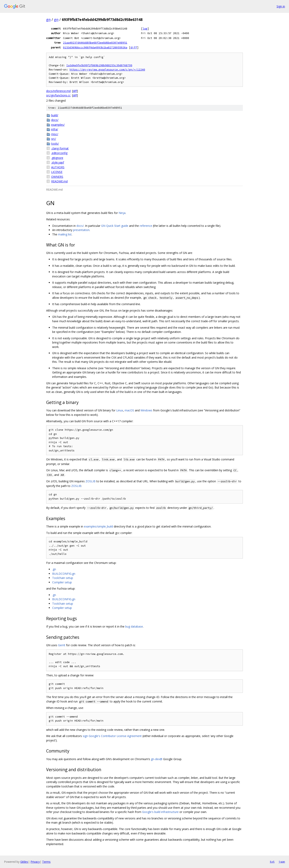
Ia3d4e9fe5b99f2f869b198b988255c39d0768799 (99, 65)
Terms (46, 862)
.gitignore (57, 158)
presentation (81, 230)
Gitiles (24, 862)
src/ (54, 139)
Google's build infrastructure (160, 812)
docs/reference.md (58, 91)
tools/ (55, 144)
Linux (120, 410)
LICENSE (57, 172)
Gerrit (62, 645)
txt (272, 862)
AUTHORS (58, 167)
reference (146, 226)
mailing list (65, 234)
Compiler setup (62, 582)
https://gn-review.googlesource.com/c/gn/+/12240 (107, 70)
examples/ (58, 125)
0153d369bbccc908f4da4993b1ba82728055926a (95, 47)
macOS (129, 410)
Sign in (281, 6)
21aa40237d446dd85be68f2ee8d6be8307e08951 (95, 43)
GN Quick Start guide (115, 226)
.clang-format (60, 148)
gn (48, 19)
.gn (54, 569)
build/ (55, 115)
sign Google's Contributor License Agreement (112, 736)
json (282, 862)
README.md (59, 181)
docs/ (55, 120)
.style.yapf (58, 162)
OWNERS (57, 177)
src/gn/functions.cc (58, 95)
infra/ (55, 129)
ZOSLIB (91, 481)
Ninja (122, 213)
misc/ (55, 134)
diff (134, 47)
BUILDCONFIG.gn (64, 574)
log (145, 29)
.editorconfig (59, 153)
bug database (134, 626)
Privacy (35, 862)
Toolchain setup (63, 578)
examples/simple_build (98, 526)
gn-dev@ (157, 759)
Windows (146, 410)
